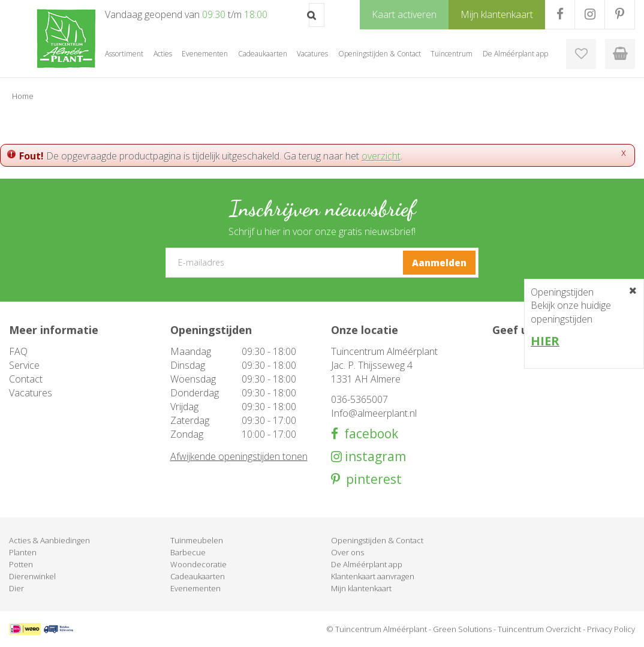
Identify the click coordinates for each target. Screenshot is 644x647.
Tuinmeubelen (197, 540)
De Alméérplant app (367, 564)
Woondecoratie (198, 564)
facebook (368, 434)
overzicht (381, 156)
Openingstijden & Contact (377, 540)
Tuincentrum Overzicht (539, 629)
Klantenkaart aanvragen (373, 576)
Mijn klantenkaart (361, 588)
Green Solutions (462, 629)
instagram (374, 457)
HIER (545, 341)
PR (620, 14)
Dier (16, 588)
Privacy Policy (611, 629)
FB (560, 14)
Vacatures (31, 393)
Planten (23, 552)
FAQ (18, 351)
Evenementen (195, 588)
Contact (26, 379)
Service (24, 365)
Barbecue (188, 552)
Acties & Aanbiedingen (49, 540)
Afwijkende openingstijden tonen (239, 456)
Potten (21, 564)
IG (590, 14)
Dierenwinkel (32, 576)
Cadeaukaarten (198, 576)
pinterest (371, 479)
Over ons (347, 552)
